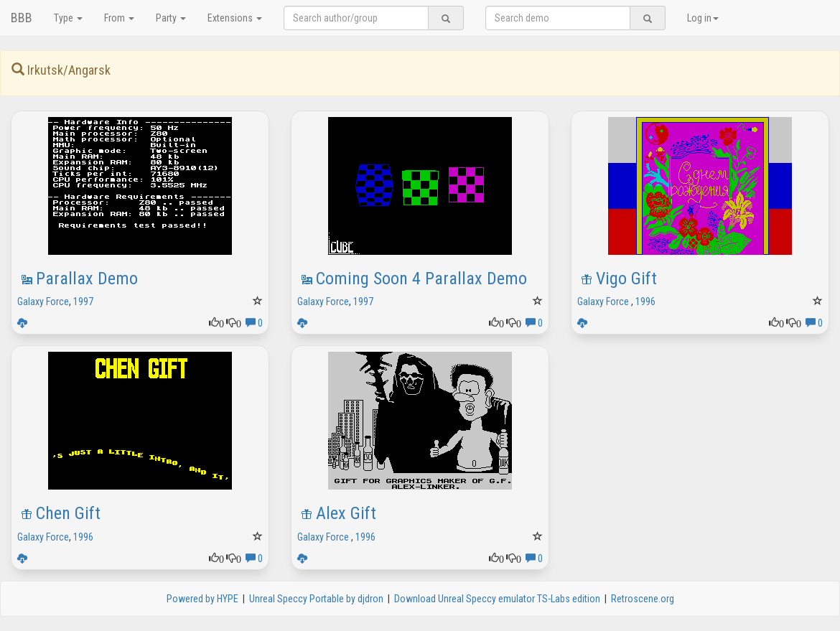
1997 (83, 302)
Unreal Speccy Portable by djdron (316, 599)
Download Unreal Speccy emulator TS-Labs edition (497, 599)
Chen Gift (68, 513)
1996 (645, 302)
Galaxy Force (43, 302)
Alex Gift (346, 513)
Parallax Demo (87, 279)
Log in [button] (703, 18)
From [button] (119, 18)
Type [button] (68, 18)
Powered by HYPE (202, 599)
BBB (22, 18)
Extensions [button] (235, 18)
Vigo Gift (626, 279)
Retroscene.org (643, 599)
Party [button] (171, 18)
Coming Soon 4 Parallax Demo (421, 279)
